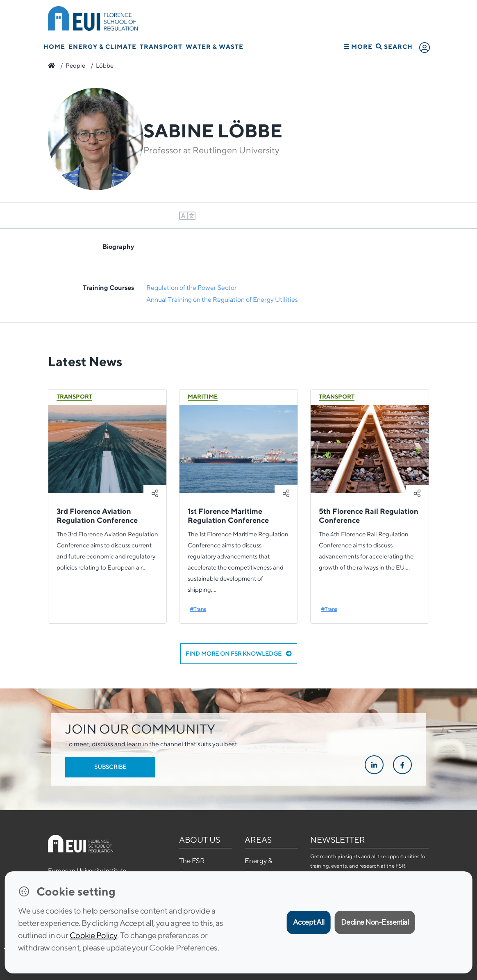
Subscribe (110, 767)
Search (394, 47)
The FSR (192, 861)
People (75, 65)
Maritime (203, 397)
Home (54, 47)
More (358, 47)
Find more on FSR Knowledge (239, 654)
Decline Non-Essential (375, 922)
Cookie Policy (93, 935)
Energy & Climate (102, 47)
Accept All (309, 922)
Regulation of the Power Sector (192, 288)
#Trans (198, 609)
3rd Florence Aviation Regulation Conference (97, 516)
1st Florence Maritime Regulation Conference (228, 516)
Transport (161, 47)
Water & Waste (215, 47)
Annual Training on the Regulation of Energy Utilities (222, 300)
